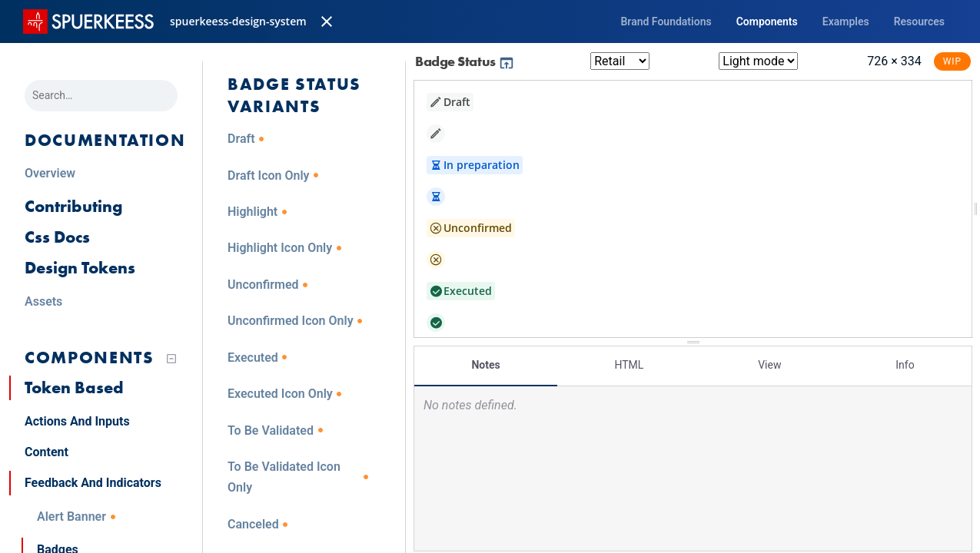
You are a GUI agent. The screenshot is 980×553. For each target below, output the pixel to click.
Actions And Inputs (77, 421)
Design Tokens (80, 268)
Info (905, 365)
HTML (629, 365)
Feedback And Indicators (93, 483)
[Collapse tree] (171, 359)
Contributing (73, 206)
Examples (846, 22)
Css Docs (57, 237)
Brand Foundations (666, 22)
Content (47, 452)
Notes (485, 365)
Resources (919, 22)
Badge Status (465, 61)
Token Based (74, 387)
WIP (952, 61)
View (769, 365)
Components (767, 22)
